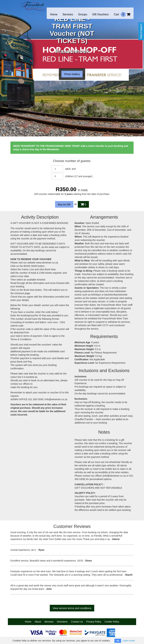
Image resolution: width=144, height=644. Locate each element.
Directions (62, 622)
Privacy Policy (94, 622)
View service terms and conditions (72, 608)
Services (68, 14)
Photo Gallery (72, 74)
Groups (83, 14)
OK (118, 641)
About (38, 622)
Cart (122, 14)
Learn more (129, 641)
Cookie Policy (112, 622)
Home (54, 14)
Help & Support (141, 31)
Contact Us (77, 622)
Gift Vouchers (100, 14)
